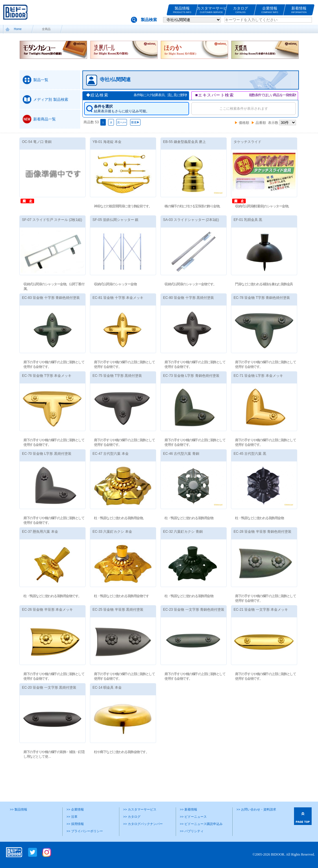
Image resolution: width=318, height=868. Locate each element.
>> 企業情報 (75, 809)
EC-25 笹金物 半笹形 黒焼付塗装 (118, 610)
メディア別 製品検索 (51, 99)
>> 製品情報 (19, 809)
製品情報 (182, 10)
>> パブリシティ (192, 831)
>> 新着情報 (188, 809)
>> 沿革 (72, 817)
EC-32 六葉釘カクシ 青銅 (183, 532)
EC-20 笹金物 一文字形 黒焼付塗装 (49, 688)
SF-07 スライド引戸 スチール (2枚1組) (52, 220)
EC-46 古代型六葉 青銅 (181, 454)
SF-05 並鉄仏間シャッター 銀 (115, 220)
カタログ (241, 10)
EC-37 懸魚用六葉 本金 (40, 532)
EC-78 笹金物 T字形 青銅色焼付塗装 (262, 298)
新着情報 (299, 10)
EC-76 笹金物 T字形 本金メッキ (47, 376)
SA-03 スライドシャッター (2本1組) (191, 220)
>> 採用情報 (75, 824)
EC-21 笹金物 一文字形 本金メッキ (261, 610)
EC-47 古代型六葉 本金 (111, 454)
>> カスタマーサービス (140, 809)
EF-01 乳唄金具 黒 (248, 220)
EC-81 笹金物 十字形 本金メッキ (118, 298)
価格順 (244, 123)
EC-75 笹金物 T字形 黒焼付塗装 (117, 376)
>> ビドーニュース (193, 817)
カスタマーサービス (211, 10)
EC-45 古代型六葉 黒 (250, 454)
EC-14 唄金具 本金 (107, 688)
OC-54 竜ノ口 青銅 (37, 142)
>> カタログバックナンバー (143, 824)
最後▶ (135, 122)
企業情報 (270, 10)
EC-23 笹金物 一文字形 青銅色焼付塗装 (194, 610)
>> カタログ (132, 817)
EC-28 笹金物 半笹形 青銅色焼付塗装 (262, 532)
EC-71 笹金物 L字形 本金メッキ (258, 376)
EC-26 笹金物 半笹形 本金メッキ (47, 610)
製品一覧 (41, 80)
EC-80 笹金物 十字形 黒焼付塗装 (188, 298)
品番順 (261, 123)
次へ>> (122, 122)
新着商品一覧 (45, 119)
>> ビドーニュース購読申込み (201, 824)
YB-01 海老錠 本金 (107, 142)
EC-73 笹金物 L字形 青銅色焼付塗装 (191, 376)
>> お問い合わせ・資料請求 (256, 809)
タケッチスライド (247, 142)
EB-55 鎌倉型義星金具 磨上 (184, 142)
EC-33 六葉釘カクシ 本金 (112, 532)
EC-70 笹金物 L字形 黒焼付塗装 (47, 454)
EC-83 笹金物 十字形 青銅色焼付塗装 (51, 298)
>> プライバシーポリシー (85, 831)
